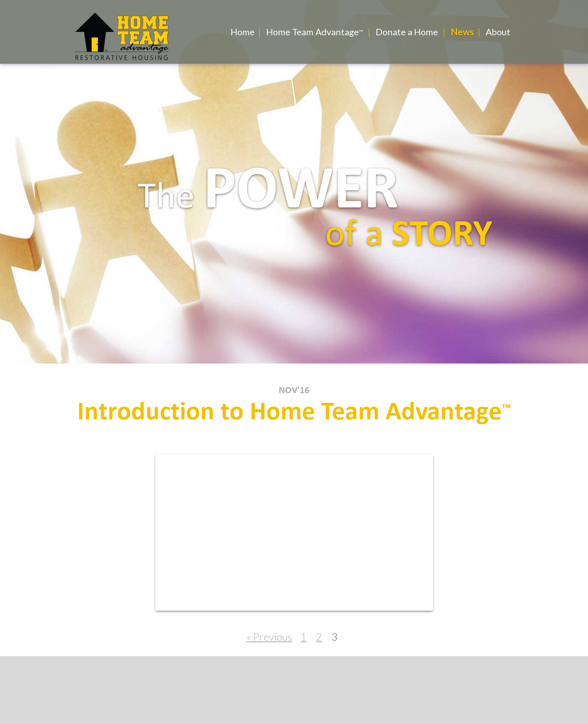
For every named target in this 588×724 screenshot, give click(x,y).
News (462, 32)
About (498, 32)
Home (243, 32)
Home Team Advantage (313, 32)
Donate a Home (407, 32)
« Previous (269, 637)
